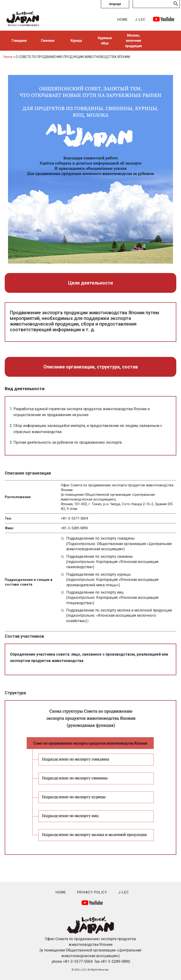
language (115, 4)
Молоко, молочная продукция (133, 41)
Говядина (19, 41)
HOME (123, 20)
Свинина (47, 41)
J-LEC (140, 20)
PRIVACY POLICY (92, 892)
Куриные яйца (105, 41)
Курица (76, 41)
